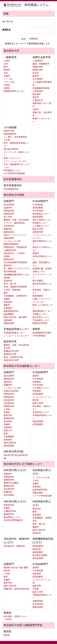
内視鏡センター (40, 223)
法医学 (36, 109)
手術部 (36, 589)
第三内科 (8, 217)
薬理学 (36, 76)
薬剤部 (36, 253)
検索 (23, 39)
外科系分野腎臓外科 (13, 520)
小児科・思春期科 (12, 290)
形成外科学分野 (11, 360)
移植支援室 (38, 607)
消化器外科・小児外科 (14, 253)
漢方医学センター (41, 317)
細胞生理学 (38, 67)
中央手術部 (38, 211)
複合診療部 (38, 558)
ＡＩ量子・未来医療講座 (15, 137)
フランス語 (9, 82)
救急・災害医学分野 (13, 357)
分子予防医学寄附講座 (14, 173)
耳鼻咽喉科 (9, 437)
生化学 (36, 73)
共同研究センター (41, 412)
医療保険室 (38, 296)
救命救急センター (41, 214)
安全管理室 (38, 604)
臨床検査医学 (10, 134)
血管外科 (8, 421)
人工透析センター (41, 226)
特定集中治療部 (40, 555)
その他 (7, 140)
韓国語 (7, 88)
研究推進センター (12, 170)
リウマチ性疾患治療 (42, 496)
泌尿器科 (8, 302)
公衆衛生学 (38, 100)
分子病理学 (38, 79)
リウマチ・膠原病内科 (14, 223)
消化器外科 (9, 403)
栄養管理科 (38, 232)
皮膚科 (7, 299)
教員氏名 (7, 30)
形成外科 (8, 281)
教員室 (7, 635)
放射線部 (8, 320)
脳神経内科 (9, 232)
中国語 (7, 85)
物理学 (7, 70)
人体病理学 (38, 91)
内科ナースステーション (15, 235)
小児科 (7, 409)
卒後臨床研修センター (14, 333)
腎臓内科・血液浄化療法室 (16, 589)
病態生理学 (38, 70)
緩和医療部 (38, 217)
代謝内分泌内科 (11, 391)
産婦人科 (8, 430)
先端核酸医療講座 (41, 88)
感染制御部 (38, 421)
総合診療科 (9, 205)
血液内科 (8, 208)
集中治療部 (38, 281)
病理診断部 (38, 208)
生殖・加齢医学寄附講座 (15, 287)
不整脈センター (40, 314)
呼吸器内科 (9, 211)
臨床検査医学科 (11, 311)
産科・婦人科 (10, 284)
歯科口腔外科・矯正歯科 (15, 317)
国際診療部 (9, 323)
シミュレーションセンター (16, 336)
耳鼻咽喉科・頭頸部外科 (15, 296)
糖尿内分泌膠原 (11, 483)
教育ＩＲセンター (12, 158)
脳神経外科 (9, 259)
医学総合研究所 (11, 149)
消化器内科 (9, 226)
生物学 (7, 76)
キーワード (8, 22)
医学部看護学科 (11, 189)
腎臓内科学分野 (11, 351)
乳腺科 (7, 256)
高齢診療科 (9, 238)
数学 (6, 67)
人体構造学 (38, 61)
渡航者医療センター (42, 311)
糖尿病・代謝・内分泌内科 (16, 220)
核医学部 (8, 583)
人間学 (7, 61)
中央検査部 (38, 205)
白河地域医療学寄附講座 (15, 262)
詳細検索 (33, 39)
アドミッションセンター (15, 161)
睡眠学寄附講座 (11, 244)
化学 (6, 73)
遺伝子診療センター (42, 220)
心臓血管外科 (10, 250)
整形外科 (8, 265)
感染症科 (8, 382)
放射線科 (8, 308)
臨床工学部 (38, 229)
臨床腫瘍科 (9, 314)
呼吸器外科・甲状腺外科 (15, 247)
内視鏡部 (37, 391)
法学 (6, 64)
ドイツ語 (8, 79)
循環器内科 (9, 214)
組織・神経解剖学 (41, 64)
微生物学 (37, 94)
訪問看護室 (38, 424)
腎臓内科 (8, 229)
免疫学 (36, 97)
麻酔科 (7, 305)
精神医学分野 (10, 354)
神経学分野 (9, 131)
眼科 (6, 293)
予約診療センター (41, 320)
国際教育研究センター (14, 91)
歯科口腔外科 (10, 443)
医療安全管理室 (40, 323)
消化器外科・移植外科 (14, 546)
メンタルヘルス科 (12, 241)
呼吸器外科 (9, 397)
